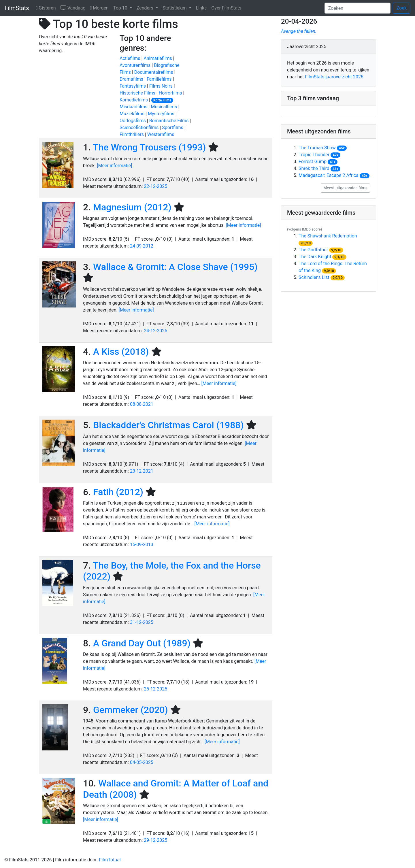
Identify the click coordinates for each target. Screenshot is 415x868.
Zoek (402, 8)
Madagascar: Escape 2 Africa (329, 175)
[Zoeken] (358, 8)
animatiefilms (158, 58)
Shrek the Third (314, 168)
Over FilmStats (226, 8)
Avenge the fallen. (299, 31)
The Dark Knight (315, 257)
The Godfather (313, 250)
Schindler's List (314, 277)
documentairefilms (154, 72)
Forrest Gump (313, 162)
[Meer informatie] (114, 166)
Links (201, 8)
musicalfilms (164, 107)
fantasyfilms (133, 86)
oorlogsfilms (133, 121)
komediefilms (134, 100)
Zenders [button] (146, 8)
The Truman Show (317, 148)
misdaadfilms (134, 107)
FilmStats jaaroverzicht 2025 (334, 77)
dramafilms (131, 79)
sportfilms (173, 128)
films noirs (161, 86)
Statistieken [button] (175, 8)
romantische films (169, 121)
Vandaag (74, 7)
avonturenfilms (135, 65)
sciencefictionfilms (139, 128)
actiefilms (130, 58)
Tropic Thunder (314, 155)
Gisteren (47, 7)
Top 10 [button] (121, 8)
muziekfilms (132, 114)
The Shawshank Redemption (328, 236)
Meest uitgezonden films (345, 188)
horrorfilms (170, 93)
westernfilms (161, 134)
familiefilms (159, 79)
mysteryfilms (161, 114)
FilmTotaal (110, 860)
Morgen (100, 7)
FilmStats (17, 8)
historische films (137, 93)
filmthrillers (132, 134)
